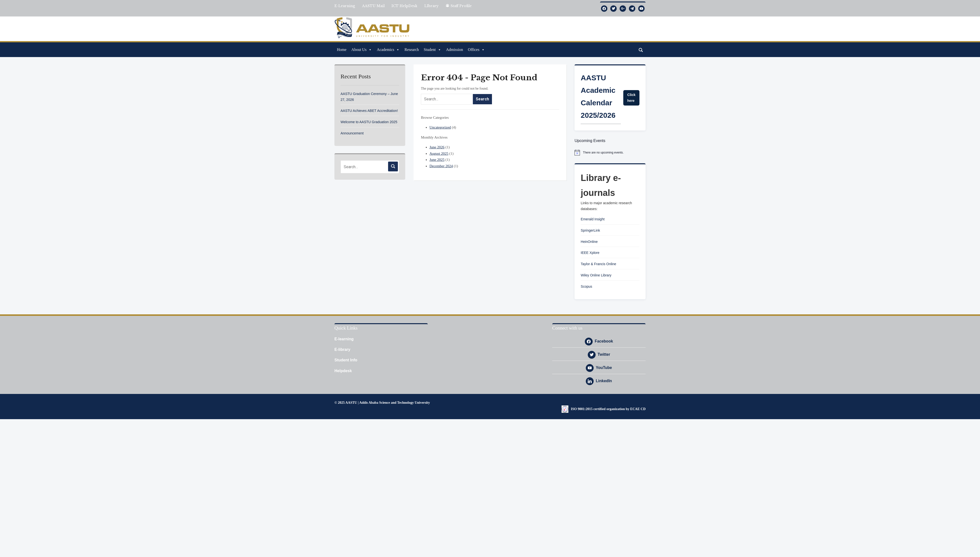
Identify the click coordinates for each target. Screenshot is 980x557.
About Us (362, 50)
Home (342, 50)
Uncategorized (440, 127)
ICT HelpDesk (404, 6)
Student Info (346, 360)
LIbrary (431, 6)
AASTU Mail (373, 6)
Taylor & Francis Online (598, 264)
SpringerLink (590, 230)
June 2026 (437, 147)
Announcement (352, 133)
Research (412, 50)
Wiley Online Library (596, 275)
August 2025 (439, 154)
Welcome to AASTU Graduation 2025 (369, 122)
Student (433, 50)
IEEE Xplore (590, 253)
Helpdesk (343, 371)
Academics (388, 50)
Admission (455, 50)
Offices (476, 50)
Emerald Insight (593, 219)
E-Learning (345, 6)
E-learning (344, 339)
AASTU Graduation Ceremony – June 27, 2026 (369, 97)
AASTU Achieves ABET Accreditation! (369, 111)
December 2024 (441, 166)
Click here (631, 98)
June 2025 (437, 160)
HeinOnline (589, 242)
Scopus (586, 286)
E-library (342, 350)
